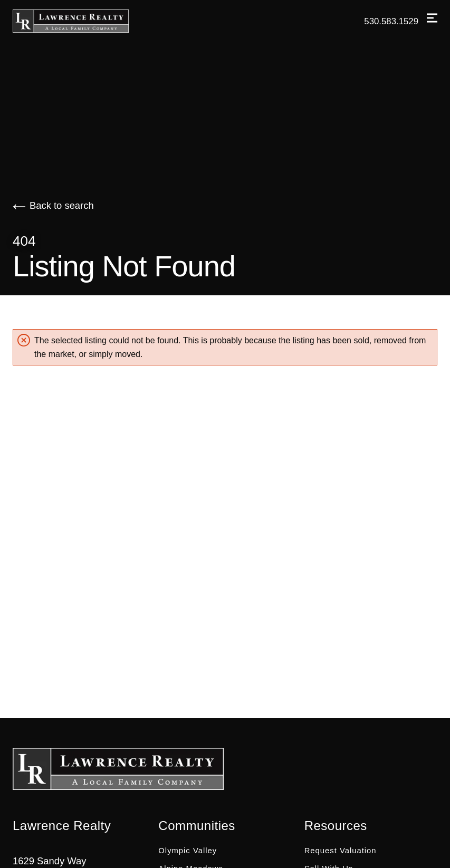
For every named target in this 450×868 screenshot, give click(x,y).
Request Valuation (341, 851)
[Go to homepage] (81, 21)
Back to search (53, 205)
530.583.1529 (391, 21)
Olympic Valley (188, 851)
